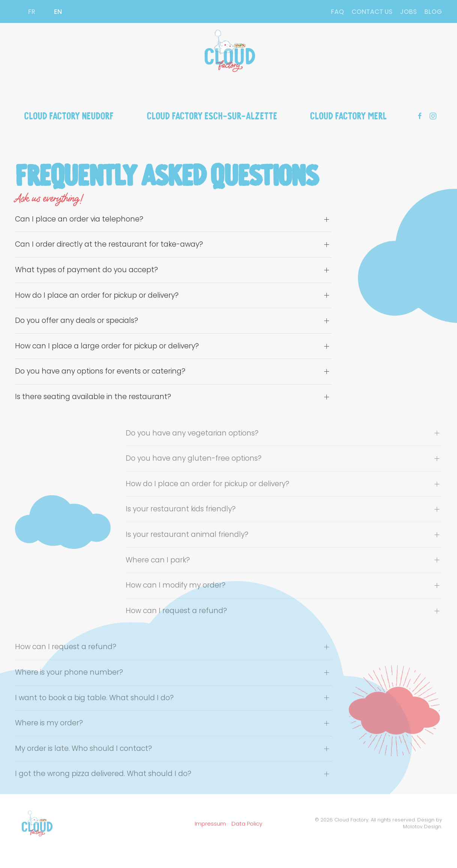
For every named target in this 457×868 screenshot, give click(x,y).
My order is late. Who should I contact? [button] (83, 749)
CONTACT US (372, 12)
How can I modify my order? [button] (176, 585)
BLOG (433, 12)
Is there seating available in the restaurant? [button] (93, 397)
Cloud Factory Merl (348, 115)
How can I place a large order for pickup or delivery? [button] (107, 346)
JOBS (408, 12)
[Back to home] (228, 51)
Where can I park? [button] (158, 560)
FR (32, 12)
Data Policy (247, 824)
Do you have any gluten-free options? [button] (194, 458)
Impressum (210, 824)
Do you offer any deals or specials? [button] (77, 321)
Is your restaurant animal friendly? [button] (187, 535)
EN (58, 12)
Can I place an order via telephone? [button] (79, 219)
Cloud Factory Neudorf (69, 115)
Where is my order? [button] (49, 723)
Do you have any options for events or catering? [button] (100, 371)
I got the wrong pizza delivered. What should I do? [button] (103, 774)
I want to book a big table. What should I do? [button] (94, 698)
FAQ (337, 12)
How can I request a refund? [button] (176, 611)
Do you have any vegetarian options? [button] (192, 433)
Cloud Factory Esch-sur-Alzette (212, 115)
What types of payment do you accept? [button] (86, 270)
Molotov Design (422, 827)
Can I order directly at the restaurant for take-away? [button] (109, 244)
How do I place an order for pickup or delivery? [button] (97, 295)
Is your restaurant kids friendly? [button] (181, 509)
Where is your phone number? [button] (69, 672)
